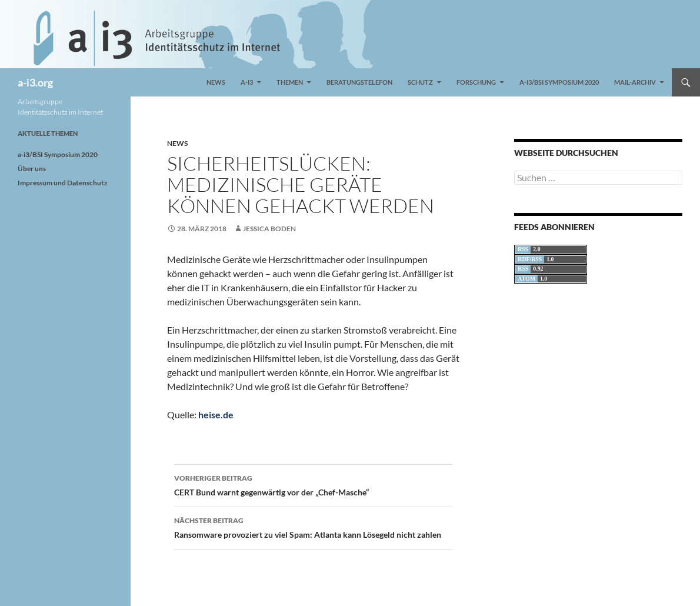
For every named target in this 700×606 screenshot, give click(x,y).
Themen (290, 82)
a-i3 (247, 82)
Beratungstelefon (359, 82)
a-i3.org (35, 82)
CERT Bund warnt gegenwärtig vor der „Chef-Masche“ (314, 484)
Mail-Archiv (635, 82)
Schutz (420, 82)
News (216, 82)
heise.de (216, 414)
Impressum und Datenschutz (63, 183)
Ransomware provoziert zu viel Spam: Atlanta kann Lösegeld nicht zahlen (314, 527)
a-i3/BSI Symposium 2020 (559, 82)
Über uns (32, 169)
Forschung (476, 82)
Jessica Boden (269, 229)
